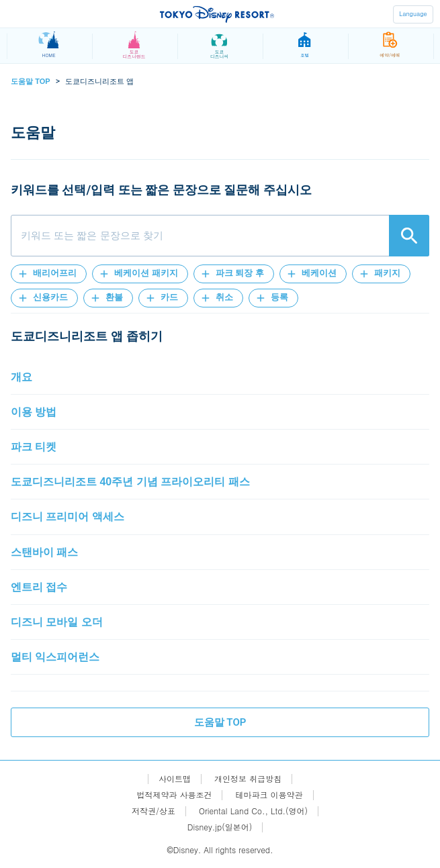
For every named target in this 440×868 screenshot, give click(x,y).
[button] (49, 274)
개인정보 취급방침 (248, 779)
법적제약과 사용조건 (174, 795)
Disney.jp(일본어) (220, 827)
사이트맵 (175, 779)
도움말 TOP (31, 81)
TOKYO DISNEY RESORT (217, 14)
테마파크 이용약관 (269, 795)
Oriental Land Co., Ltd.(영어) (253, 811)
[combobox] (220, 236)
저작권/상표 (153, 811)
